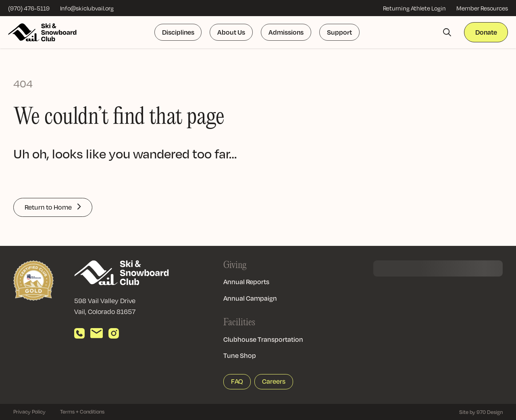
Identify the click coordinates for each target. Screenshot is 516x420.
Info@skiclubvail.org (87, 8)
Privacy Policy (29, 412)
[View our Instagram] (114, 333)
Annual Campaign (250, 298)
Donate (486, 32)
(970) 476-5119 (29, 8)
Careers (274, 381)
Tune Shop (240, 356)
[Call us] (79, 333)
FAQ (237, 381)
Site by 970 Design (481, 412)
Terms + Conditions (82, 412)
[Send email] (97, 333)
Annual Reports (246, 282)
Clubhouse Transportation (263, 339)
